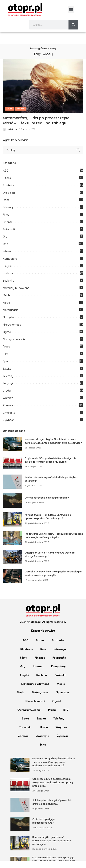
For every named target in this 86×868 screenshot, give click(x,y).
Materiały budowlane (16, 295)
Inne (10, 116)
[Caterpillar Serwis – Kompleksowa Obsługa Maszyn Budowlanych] (12, 564)
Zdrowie (8, 413)
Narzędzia (9, 324)
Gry (5, 244)
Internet (8, 259)
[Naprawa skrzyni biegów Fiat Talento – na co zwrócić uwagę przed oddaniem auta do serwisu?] (12, 451)
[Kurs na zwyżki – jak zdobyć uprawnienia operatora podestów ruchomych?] (12, 527)
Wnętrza (8, 405)
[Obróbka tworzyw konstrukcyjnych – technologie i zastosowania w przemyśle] (12, 583)
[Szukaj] (73, 25)
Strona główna (38, 56)
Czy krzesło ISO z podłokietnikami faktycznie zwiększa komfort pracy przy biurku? (53, 790)
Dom (6, 207)
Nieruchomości (12, 332)
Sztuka (7, 376)
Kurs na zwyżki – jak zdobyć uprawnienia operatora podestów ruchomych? (52, 848)
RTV (5, 361)
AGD (6, 178)
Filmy (6, 222)
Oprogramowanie (14, 347)
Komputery (10, 266)
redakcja (12, 137)
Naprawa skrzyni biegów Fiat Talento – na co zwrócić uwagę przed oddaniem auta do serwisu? (54, 769)
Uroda (21, 116)
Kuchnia (8, 281)
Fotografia (10, 237)
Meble (7, 303)
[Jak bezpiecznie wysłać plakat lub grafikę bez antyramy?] (12, 489)
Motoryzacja (11, 317)
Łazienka (9, 288)
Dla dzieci (9, 200)
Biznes (7, 185)
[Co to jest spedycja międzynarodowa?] (12, 508)
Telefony (8, 383)
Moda (6, 310)
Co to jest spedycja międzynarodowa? (47, 505)
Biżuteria (8, 193)
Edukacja (9, 215)
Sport (6, 369)
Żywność (8, 427)
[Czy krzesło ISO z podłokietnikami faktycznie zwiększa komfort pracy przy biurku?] (12, 470)
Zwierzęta (9, 420)
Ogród (7, 339)
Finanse (8, 229)
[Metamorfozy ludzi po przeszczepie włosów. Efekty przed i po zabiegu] (43, 94)
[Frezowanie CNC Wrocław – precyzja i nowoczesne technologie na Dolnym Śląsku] (12, 546)
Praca (6, 354)
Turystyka (9, 391)
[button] (71, 10)
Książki (7, 273)
